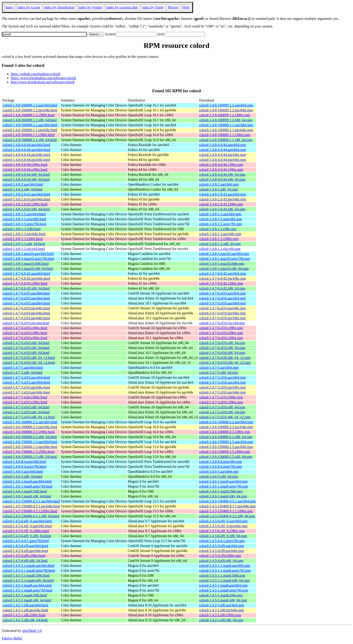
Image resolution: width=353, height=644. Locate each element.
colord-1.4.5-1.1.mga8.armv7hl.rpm (225, 571)
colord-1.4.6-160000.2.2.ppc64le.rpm (226, 427)
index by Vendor (90, 7)
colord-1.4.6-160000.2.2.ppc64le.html (30, 427)
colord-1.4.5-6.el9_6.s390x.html (26, 531)
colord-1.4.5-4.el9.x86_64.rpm (221, 561)
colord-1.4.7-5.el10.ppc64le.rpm (222, 387)
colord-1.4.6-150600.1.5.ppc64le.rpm (226, 447)
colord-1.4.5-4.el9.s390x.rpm (220, 556)
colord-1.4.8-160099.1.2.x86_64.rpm (226, 120)
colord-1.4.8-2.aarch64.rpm (219, 184)
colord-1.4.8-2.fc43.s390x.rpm (221, 204)
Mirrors (173, 7)
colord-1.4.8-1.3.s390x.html (23, 239)
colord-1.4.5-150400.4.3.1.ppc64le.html (31, 506)
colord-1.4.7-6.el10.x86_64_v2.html (29, 358)
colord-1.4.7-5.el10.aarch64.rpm (222, 377)
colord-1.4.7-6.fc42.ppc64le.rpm (222, 278)
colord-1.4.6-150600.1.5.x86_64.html (30, 457)
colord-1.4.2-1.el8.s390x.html (24, 615)
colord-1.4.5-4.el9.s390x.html (24, 556)
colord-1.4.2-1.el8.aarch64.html (25, 605)
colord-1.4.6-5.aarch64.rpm (219, 472)
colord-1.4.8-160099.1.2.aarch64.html (30, 105)
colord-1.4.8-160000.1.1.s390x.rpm (225, 135)
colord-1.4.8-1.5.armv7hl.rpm (221, 224)
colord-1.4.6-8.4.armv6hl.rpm (221, 462)
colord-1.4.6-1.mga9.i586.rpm (221, 491)
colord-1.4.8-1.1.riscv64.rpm (220, 249)
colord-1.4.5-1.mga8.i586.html (25, 595)
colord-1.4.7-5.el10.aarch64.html (26, 377)
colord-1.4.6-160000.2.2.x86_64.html (30, 437)
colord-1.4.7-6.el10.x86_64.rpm (222, 343)
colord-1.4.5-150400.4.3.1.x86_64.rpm (227, 516)
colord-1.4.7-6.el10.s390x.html (25, 328)
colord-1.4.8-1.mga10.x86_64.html (28, 269)
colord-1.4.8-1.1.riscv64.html (24, 249)
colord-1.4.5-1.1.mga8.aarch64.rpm (225, 566)
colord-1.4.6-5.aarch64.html (23, 472)
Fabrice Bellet (12, 638)
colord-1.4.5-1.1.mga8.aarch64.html (28, 566)
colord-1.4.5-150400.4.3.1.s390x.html (30, 511)
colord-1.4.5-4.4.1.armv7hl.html (26, 541)
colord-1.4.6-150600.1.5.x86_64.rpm (226, 457)
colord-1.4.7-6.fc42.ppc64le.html (26, 278)
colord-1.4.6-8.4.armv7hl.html (24, 467)
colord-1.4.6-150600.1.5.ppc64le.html (30, 447)
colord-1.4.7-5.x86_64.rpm (218, 373)
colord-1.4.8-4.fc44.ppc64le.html (26, 155)
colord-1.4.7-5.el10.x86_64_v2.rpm (225, 417)
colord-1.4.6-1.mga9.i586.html (25, 491)
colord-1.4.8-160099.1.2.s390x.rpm (225, 115)
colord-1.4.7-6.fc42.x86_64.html (26, 288)
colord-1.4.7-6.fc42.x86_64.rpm (222, 288)
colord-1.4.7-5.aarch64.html (23, 368)
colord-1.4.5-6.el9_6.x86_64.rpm (223, 536)
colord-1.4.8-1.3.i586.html (21, 229)
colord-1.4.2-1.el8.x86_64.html (25, 620)
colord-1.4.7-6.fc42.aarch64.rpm (222, 274)
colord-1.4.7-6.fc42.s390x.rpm (221, 283)
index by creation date (122, 7)
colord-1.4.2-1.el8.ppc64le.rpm (222, 610)
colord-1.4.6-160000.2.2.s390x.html (28, 432)
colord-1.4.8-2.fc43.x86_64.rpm (222, 209)
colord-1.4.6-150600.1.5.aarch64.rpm (226, 442)
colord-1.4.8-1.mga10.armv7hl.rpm (224, 259)
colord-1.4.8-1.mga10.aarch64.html (28, 254)
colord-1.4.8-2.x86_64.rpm (218, 189)
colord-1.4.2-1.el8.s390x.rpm (220, 615)
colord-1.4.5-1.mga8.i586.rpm (221, 595)
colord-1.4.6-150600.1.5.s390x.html (28, 452)
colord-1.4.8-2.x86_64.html (22, 189)
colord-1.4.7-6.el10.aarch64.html (26, 293)
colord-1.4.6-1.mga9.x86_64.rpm (223, 496)
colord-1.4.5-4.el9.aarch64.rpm (221, 546)
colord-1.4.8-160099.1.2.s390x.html (28, 115)
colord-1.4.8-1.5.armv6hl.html (24, 219)
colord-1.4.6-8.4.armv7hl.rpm (221, 467)
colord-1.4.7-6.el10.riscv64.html (26, 323)
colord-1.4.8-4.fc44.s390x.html (25, 165)
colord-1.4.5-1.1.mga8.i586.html (26, 575)
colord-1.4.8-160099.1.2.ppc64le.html (30, 110)
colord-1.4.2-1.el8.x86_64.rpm (221, 620)
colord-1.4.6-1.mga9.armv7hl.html (27, 486)
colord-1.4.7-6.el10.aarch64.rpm (222, 293)
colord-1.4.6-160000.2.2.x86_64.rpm (226, 437)
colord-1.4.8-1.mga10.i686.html (26, 264)
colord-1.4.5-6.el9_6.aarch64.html (27, 521)
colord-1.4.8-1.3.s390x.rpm (219, 239)
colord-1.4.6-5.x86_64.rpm (218, 476)
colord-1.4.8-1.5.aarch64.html (24, 214)
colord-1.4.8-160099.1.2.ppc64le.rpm (226, 110)
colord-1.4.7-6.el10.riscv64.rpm (222, 323)
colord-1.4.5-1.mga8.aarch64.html (27, 585)
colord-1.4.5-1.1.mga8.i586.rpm (222, 575)
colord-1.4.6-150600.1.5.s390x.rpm (225, 452)
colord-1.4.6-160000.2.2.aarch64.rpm (226, 422)
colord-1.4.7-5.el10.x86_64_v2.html (29, 417)
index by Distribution (59, 7)
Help (186, 7)
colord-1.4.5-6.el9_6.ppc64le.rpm (223, 526)
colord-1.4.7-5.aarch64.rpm (219, 368)
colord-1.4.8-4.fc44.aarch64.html (26, 145)
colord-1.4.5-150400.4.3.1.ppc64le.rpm (227, 506)
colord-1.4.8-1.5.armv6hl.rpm (221, 219)
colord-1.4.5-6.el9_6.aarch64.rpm (223, 521)
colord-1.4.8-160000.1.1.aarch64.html (30, 125)
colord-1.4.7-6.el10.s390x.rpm (221, 328)
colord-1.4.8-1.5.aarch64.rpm (220, 214)
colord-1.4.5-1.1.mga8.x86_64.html (28, 580)
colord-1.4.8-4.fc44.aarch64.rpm (222, 145)
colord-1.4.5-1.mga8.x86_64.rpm (223, 600)
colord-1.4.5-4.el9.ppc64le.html (25, 551)
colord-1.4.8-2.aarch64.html (23, 184)
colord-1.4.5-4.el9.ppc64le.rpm (222, 551)
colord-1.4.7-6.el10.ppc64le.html (26, 308)
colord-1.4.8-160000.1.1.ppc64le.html (30, 130)
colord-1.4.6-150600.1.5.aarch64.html (30, 442)
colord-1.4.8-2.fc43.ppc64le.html (26, 199)
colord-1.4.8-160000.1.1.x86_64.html (30, 140)
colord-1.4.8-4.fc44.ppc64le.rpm (222, 155)
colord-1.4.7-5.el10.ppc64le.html (26, 387)
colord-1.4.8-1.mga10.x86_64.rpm (224, 269)
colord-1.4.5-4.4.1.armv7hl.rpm (222, 541)
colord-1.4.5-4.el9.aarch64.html (25, 546)
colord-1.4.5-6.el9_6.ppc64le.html (27, 526)
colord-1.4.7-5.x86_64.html (22, 373)
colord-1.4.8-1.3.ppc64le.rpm (220, 234)
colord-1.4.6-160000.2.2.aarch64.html (30, 422)
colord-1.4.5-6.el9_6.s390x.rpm (222, 531)
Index (9, 7)
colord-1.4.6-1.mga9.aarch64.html (27, 481)
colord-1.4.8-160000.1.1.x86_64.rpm (226, 140)
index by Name (153, 7)
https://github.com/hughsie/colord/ (36, 74)
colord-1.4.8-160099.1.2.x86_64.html (30, 120)
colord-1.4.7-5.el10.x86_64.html (26, 407)
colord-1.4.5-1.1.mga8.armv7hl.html (29, 571)
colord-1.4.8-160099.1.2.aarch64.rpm (226, 105)
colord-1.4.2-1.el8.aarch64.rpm (221, 605)
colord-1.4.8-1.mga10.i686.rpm (222, 264)
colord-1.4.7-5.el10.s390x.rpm (221, 397)
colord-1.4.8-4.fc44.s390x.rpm (221, 165)
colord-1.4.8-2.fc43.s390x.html (25, 204)
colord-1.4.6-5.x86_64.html (22, 476)
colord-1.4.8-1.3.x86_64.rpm (220, 244)
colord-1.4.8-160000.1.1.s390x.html (28, 135)
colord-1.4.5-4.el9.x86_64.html (25, 561)
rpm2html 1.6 (32, 631)
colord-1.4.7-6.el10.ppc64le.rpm (222, 308)
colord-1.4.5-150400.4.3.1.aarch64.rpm (227, 501)
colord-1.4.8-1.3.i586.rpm (218, 229)
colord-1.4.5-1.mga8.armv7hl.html (27, 590)
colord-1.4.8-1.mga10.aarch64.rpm (224, 254)
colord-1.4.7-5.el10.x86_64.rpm (222, 407)
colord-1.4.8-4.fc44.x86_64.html (26, 175)
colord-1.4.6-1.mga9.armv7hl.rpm (224, 486)
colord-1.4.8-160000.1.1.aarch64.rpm (226, 125)
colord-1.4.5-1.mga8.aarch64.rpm (223, 585)
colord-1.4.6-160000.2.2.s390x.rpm (225, 432)
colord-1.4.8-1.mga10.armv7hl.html (28, 259)
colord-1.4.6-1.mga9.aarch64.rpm (223, 481)
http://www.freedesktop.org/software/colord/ (43, 82)
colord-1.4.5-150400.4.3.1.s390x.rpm (226, 511)
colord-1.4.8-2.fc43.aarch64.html (26, 194)
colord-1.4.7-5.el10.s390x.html (25, 397)
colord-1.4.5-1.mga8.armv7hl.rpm (224, 590)
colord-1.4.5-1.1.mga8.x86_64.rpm (224, 580)
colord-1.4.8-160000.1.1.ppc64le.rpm (226, 130)
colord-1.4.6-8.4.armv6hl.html (24, 462)
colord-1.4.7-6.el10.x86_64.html (26, 343)
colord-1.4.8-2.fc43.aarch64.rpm (222, 194)
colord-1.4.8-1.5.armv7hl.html (24, 224)
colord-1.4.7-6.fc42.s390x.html (25, 283)
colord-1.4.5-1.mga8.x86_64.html (27, 600)
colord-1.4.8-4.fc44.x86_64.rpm (222, 175)
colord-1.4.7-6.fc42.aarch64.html (26, 274)
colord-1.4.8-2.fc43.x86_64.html (26, 209)
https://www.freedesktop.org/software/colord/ (44, 78)
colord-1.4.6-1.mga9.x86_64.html (27, 496)
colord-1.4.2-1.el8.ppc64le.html (25, 610)
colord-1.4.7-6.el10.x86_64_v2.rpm (225, 358)
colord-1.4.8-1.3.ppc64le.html (24, 234)
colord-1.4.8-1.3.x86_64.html (24, 244)
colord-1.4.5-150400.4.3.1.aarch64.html (31, 501)
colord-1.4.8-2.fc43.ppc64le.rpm (222, 199)
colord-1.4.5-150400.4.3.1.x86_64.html (31, 516)
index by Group (29, 7)
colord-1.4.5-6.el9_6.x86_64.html (27, 536)
